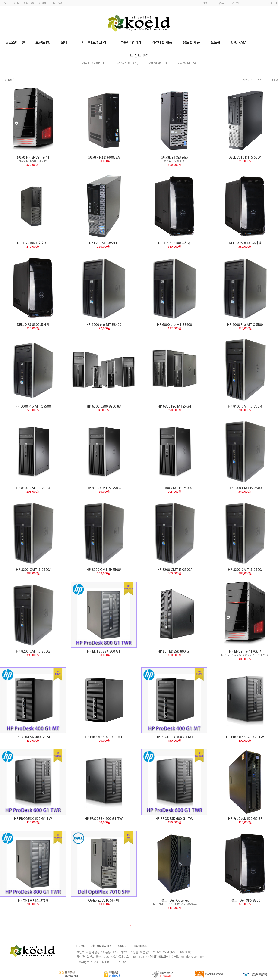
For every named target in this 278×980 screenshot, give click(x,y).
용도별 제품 (191, 42)
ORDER (44, 3)
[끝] (146, 926)
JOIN (16, 3)
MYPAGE (59, 3)
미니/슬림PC (185, 63)
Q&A (221, 3)
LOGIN (4, 3)
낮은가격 (248, 80)
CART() (29, 3)
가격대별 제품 (162, 42)
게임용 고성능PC (92, 63)
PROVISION (140, 946)
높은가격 (262, 80)
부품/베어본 (155, 63)
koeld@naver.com (192, 957)
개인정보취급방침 (101, 946)
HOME (81, 946)
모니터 (66, 42)
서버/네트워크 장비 (95, 42)
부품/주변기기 (131, 42)
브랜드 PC (43, 42)
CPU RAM (239, 42)
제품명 (275, 80)
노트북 (215, 42)
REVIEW (234, 3)
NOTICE (208, 3)
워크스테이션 (15, 42)
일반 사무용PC (125, 63)
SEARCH (273, 3)
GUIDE (122, 946)
